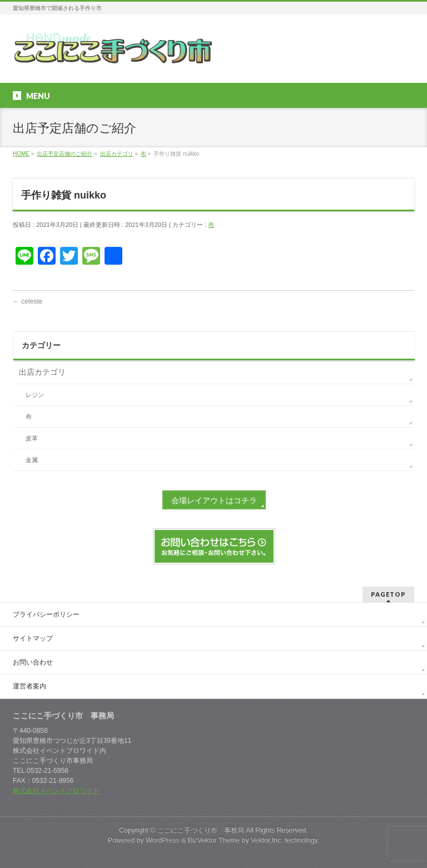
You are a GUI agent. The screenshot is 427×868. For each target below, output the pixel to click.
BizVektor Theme (214, 840)
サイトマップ (33, 638)
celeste (28, 301)
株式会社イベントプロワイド (56, 791)
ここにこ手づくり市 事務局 (201, 830)
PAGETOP (388, 594)
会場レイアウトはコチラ (214, 500)
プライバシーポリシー (46, 614)
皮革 (32, 438)
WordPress (163, 840)
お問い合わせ (33, 662)
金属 (32, 460)
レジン (35, 395)
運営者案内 (29, 686)
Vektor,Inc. (267, 840)
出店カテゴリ (42, 372)
